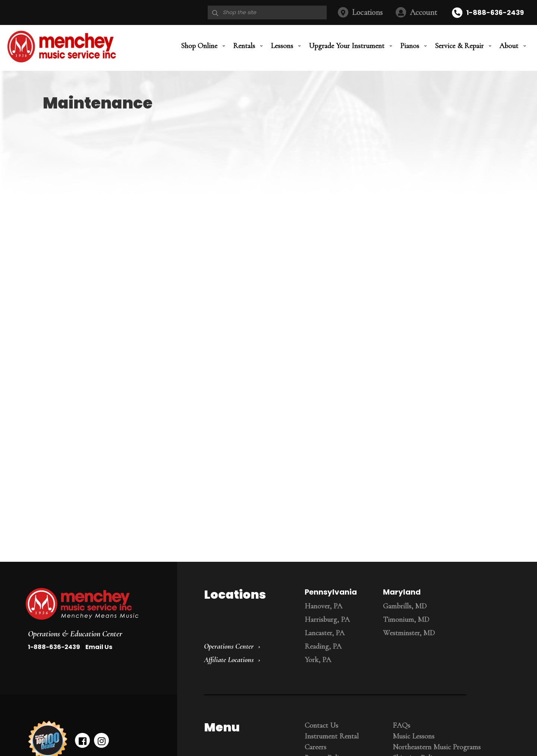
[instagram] (101, 740)
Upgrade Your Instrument (347, 46)
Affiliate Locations (229, 660)
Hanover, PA (324, 606)
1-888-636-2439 (495, 12)
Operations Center (229, 646)
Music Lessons (414, 736)
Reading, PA (323, 646)
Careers (315, 747)
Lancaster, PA (325, 633)
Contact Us (321, 725)
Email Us (99, 647)
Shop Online (199, 46)
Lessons (282, 46)
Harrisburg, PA (327, 620)
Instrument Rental (332, 736)
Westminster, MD (409, 633)
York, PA (318, 660)
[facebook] (82, 740)
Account (423, 12)
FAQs (401, 725)
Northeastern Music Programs (437, 747)
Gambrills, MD (405, 606)
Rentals (244, 46)
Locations (367, 12)
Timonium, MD (406, 620)
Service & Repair (459, 46)
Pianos (410, 46)
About (509, 46)
